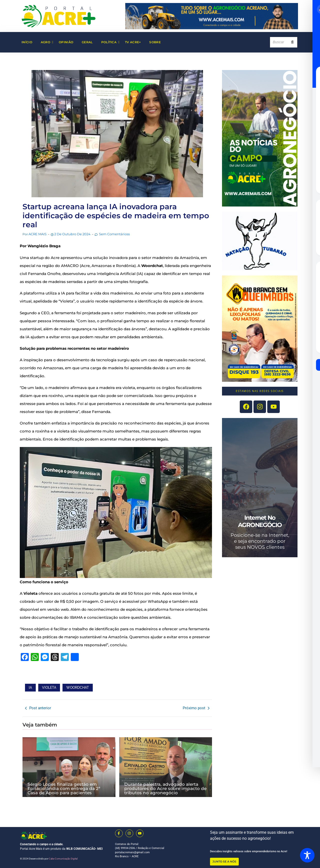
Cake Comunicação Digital (63, 859)
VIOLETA (49, 687)
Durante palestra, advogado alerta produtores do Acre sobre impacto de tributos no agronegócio (165, 789)
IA (30, 687)
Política (110, 42)
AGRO (47, 42)
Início (27, 42)
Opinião (66, 42)
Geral (87, 42)
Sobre (155, 42)
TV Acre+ (133, 42)
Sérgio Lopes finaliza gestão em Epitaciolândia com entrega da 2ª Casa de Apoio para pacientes (64, 789)
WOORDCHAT (78, 687)
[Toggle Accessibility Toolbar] (307, 855)
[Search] (279, 42)
